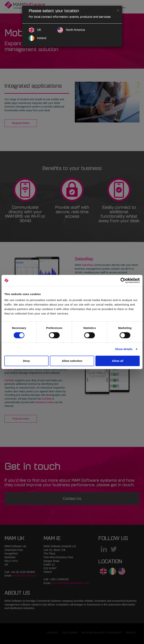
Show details (124, 349)
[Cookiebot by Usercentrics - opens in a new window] (123, 280)
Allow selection (72, 361)
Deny (26, 361)
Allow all (118, 361)
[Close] (118, 10)
